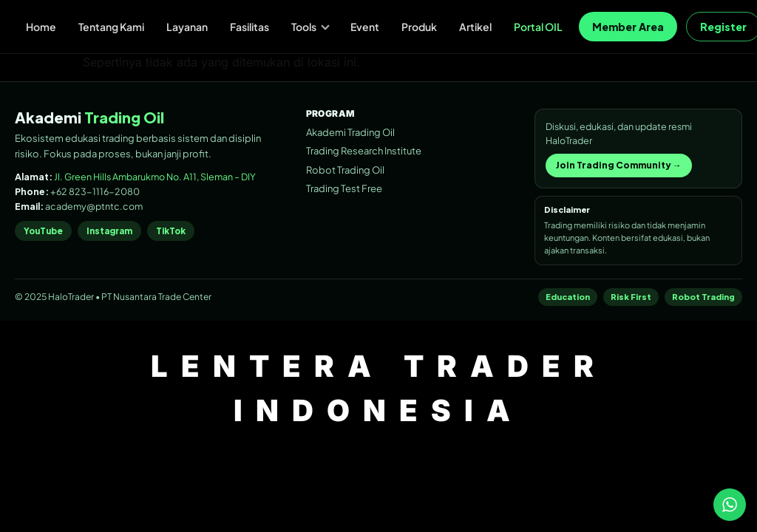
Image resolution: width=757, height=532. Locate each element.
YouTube (43, 231)
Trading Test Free (344, 188)
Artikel (475, 27)
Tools (310, 27)
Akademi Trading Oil (350, 132)
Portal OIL (538, 27)
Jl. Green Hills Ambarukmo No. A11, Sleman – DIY (155, 177)
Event (365, 27)
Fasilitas (249, 27)
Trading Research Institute (364, 151)
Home (41, 27)
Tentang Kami (111, 27)
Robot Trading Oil (345, 170)
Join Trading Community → (619, 165)
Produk (419, 27)
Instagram (109, 231)
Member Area (628, 27)
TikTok (171, 231)
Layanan (187, 27)
